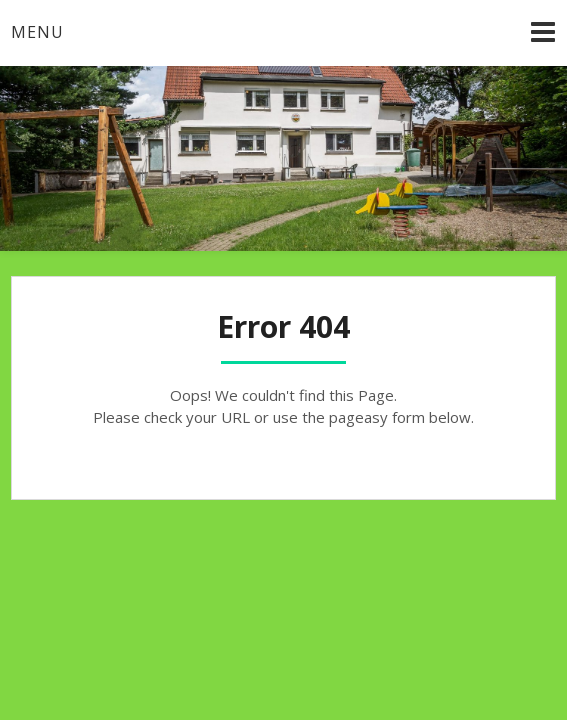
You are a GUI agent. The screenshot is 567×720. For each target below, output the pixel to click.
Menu (37, 32)
